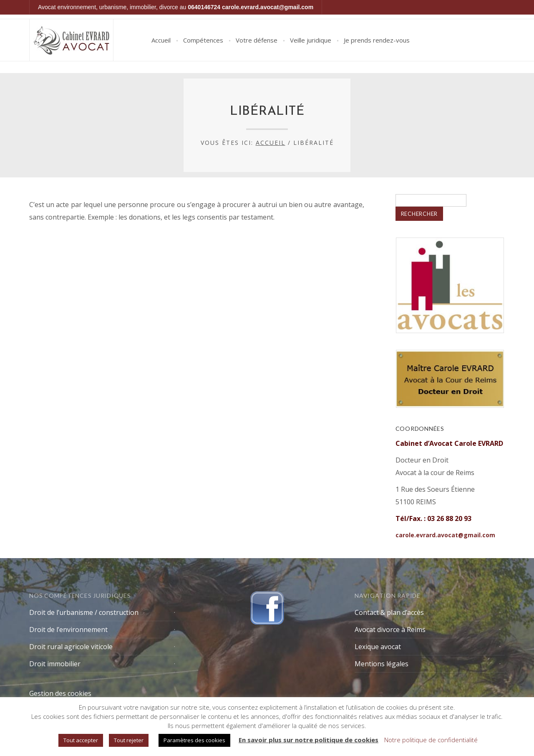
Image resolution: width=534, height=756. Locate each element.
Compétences (203, 40)
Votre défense (257, 40)
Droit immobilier (55, 664)
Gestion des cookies (60, 693)
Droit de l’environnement (68, 630)
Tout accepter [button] (81, 740)
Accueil (161, 40)
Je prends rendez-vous (377, 40)
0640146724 (204, 7)
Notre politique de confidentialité (431, 740)
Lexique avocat (378, 647)
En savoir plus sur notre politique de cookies (309, 740)
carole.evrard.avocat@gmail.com (268, 7)
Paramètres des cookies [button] (194, 740)
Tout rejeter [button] (129, 740)
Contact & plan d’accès (389, 612)
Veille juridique (311, 40)
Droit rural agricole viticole (71, 647)
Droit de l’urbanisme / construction (84, 612)
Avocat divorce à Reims (390, 630)
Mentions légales (382, 664)
